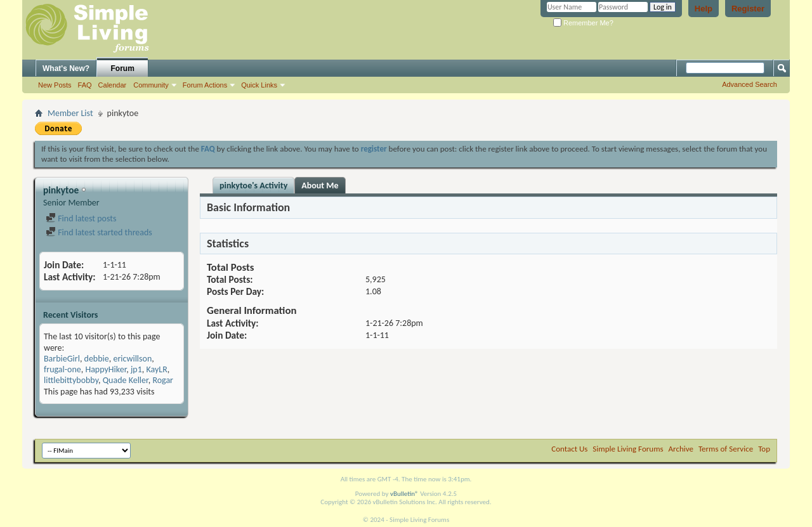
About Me (320, 185)
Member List (70, 113)
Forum (123, 68)
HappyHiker (106, 369)
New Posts (55, 85)
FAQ (85, 85)
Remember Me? (583, 23)
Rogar (163, 380)
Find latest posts (81, 218)
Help (704, 9)
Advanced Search (750, 84)
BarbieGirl (62, 359)
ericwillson (132, 359)
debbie (97, 359)
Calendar (113, 85)
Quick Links (259, 85)
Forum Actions (205, 85)
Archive (681, 449)
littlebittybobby (71, 380)
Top (764, 449)
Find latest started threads (99, 232)
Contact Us (569, 449)
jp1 (136, 369)
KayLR (156, 369)
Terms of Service (726, 449)
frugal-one (62, 369)
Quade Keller (126, 380)
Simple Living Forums (628, 449)
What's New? (66, 68)
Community (151, 85)
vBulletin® (404, 494)
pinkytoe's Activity (253, 185)
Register (748, 9)
